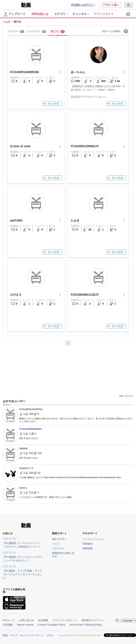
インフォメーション (94, 539)
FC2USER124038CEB (24, 72)
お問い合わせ (27, 620)
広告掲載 (8, 625)
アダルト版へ (111, 5)
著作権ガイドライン (93, 620)
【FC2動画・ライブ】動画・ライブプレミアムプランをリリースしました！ (23, 574)
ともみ (7, 22)
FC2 (12, 5)
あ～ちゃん (78, 72)
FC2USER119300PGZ (31, 409)
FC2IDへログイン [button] (84, 5)
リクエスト (58, 548)
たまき (75, 221)
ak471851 (16, 221)
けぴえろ (16, 295)
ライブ (14, 635)
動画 (5, 635)
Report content (25, 625)
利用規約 (88, 544)
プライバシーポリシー (65, 620)
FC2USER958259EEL (31, 429)
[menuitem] (129, 5)
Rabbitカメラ (26, 468)
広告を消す (129, 396)
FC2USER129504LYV (85, 146)
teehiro (23, 488)
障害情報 (88, 548)
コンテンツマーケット (32, 635)
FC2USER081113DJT (85, 295)
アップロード (15, 14)
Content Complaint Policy (51, 625)
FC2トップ (9, 620)
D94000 (23, 448)
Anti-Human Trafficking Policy (86, 625)
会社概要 (43, 620)
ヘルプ (56, 544)
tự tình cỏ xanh (20, 146)
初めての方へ (59, 539)
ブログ (50, 635)
